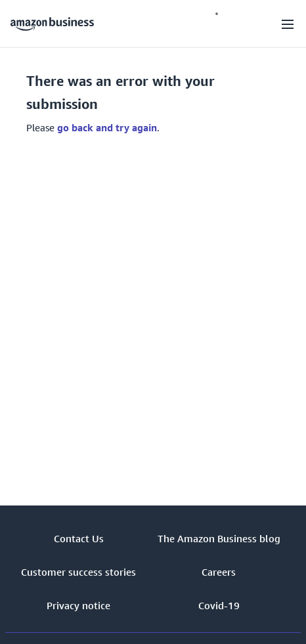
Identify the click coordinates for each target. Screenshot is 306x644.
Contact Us (79, 538)
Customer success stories (78, 572)
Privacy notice (78, 605)
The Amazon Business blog (219, 538)
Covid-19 (219, 605)
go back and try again (107, 127)
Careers (219, 572)
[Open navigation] (288, 24)
